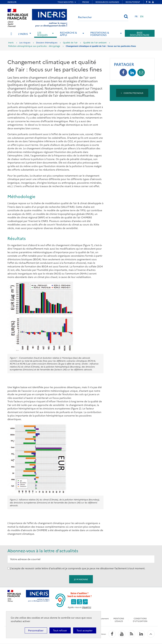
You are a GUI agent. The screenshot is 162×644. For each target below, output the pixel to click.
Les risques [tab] (42, 34)
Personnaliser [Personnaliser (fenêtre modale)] (36, 630)
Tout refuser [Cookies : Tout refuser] (60, 630)
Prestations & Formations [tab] (100, 34)
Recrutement (103, 618)
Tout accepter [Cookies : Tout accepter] (85, 630)
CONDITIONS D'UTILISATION (140, 620)
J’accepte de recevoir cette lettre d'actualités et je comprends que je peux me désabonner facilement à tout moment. (78, 568)
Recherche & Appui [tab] (68, 34)
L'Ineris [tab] (23, 34)
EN (142, 16)
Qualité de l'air (70, 42)
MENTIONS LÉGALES (119, 620)
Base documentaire (140, 34)
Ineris (11, 42)
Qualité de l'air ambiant (95, 42)
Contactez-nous (132, 93)
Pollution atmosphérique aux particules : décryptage (34, 46)
